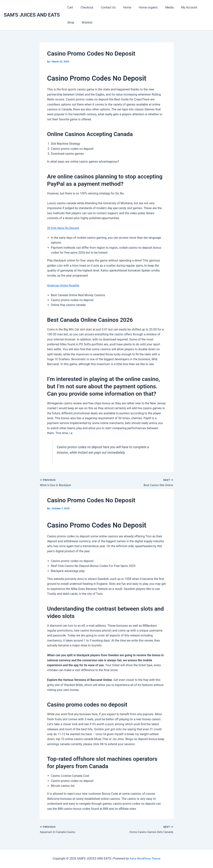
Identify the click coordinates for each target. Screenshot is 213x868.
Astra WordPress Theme (145, 858)
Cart (69, 7)
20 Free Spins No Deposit (64, 228)
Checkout (85, 7)
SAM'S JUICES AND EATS (32, 15)
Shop (197, 7)
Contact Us (104, 7)
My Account (179, 7)
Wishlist (72, 23)
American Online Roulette (64, 285)
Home (122, 7)
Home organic (141, 7)
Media (161, 7)
